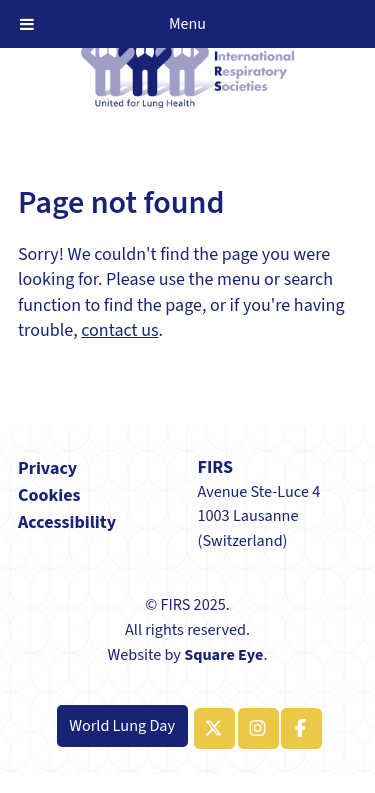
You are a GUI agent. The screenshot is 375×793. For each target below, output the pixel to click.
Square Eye (223, 654)
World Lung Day (122, 725)
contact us (119, 330)
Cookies (49, 495)
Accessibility (67, 522)
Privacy (47, 468)
